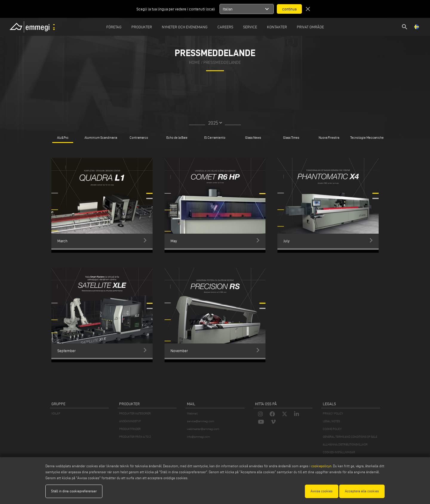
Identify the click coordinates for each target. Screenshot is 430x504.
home (195, 63)
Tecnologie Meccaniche (367, 138)
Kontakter (277, 27)
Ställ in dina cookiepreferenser (74, 491)
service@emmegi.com (201, 421)
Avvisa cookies (322, 491)
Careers (225, 27)
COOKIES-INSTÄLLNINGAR (339, 452)
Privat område (310, 27)
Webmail (192, 413)
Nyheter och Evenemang (185, 27)
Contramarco (139, 138)
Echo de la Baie (177, 138)
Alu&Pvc (63, 138)
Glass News (253, 138)
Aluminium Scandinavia (101, 138)
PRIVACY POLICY (333, 413)
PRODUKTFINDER (130, 429)
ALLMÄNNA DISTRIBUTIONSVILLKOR (345, 444)
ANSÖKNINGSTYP (130, 421)
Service (250, 27)
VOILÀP (56, 413)
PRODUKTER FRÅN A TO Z (135, 437)
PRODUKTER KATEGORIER (135, 413)
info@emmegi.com (198, 437)
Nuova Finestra (329, 138)
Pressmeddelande (222, 63)
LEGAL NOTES (331, 421)
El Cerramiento (215, 138)
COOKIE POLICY (332, 429)
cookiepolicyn (321, 466)
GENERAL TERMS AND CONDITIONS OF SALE (350, 437)
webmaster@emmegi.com (203, 429)
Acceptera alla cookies (362, 491)
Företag (114, 27)
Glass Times (291, 138)
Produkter (142, 27)
